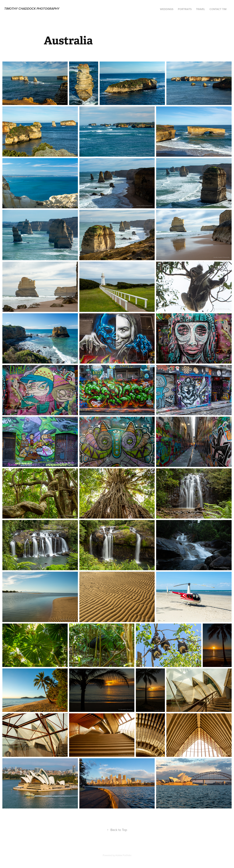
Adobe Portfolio (123, 855)
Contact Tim (218, 9)
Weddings (167, 9)
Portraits (185, 9)
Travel (200, 9)
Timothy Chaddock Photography (32, 9)
